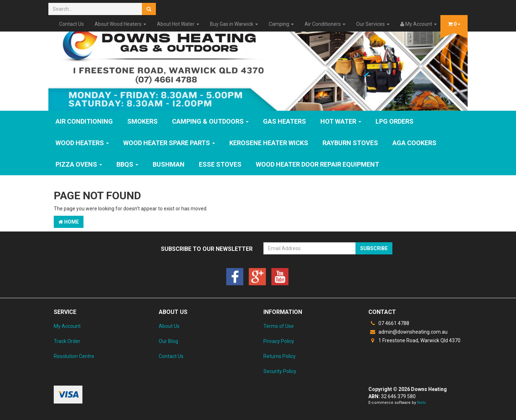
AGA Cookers (414, 143)
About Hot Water (178, 24)
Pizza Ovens (79, 164)
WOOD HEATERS (82, 143)
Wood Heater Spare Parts (169, 143)
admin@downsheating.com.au (408, 332)
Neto (422, 403)
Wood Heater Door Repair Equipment (317, 164)
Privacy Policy (279, 341)
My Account (67, 326)
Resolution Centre (74, 356)
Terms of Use (279, 326)
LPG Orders (395, 121)
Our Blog (168, 341)
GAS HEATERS (285, 121)
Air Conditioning (84, 121)
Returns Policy (279, 356)
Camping (281, 24)
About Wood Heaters (120, 24)
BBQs (127, 164)
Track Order (67, 341)
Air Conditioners (325, 24)
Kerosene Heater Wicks (269, 143)
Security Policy (280, 371)
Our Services (373, 24)
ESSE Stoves (220, 164)
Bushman (169, 164)
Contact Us (71, 24)
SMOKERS (142, 121)
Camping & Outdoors (210, 121)
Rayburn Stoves (350, 143)
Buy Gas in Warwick (234, 24)
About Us (169, 326)
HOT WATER (341, 121)
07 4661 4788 (389, 323)
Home (69, 222)
